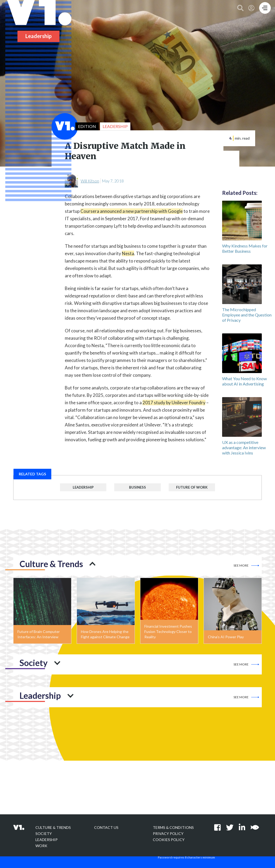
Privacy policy (168, 833)
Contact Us (106, 827)
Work (41, 846)
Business (137, 487)
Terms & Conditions (173, 827)
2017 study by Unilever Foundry (174, 403)
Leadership (83, 487)
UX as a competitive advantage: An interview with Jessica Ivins (244, 447)
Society (44, 833)
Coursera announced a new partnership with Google (132, 211)
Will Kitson (90, 181)
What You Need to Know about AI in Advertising (244, 381)
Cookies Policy (169, 840)
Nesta (128, 253)
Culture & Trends (53, 827)
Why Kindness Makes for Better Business (245, 248)
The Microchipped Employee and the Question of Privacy (247, 315)
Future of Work (192, 487)
